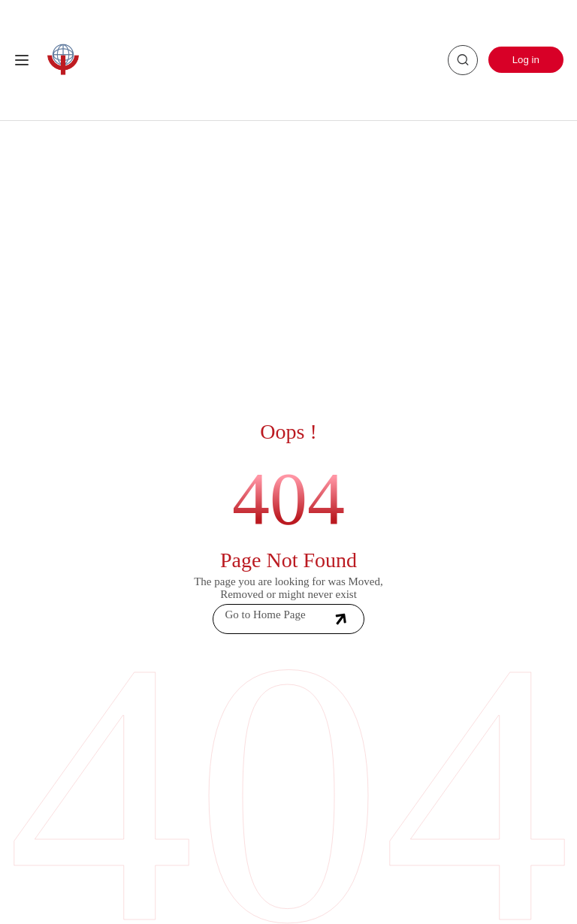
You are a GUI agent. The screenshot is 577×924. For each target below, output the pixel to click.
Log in (526, 60)
